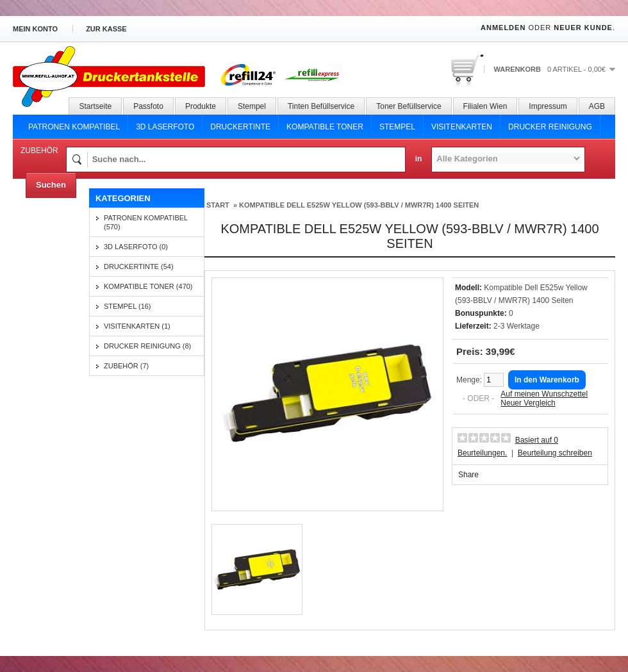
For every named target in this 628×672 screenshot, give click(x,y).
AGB (597, 106)
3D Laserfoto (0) (136, 247)
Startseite (95, 106)
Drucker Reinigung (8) (147, 346)
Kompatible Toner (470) (148, 286)
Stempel (252, 106)
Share (468, 475)
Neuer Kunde (583, 28)
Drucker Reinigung (550, 127)
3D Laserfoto (165, 127)
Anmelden (503, 28)
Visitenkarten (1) (137, 326)
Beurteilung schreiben (555, 453)
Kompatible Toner (325, 127)
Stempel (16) (128, 306)
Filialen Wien (485, 106)
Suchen (51, 185)
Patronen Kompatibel (74, 127)
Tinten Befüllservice (321, 106)
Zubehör (39, 151)
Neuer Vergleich (528, 403)
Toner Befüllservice (409, 106)
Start (218, 205)
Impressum (548, 106)
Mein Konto (35, 29)
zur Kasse (106, 29)
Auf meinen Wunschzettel (544, 394)
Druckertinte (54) (139, 266)
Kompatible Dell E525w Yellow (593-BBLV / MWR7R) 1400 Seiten (359, 205)
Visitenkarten (462, 127)
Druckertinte (240, 127)
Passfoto (148, 106)
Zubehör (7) (126, 366)
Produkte (201, 106)
